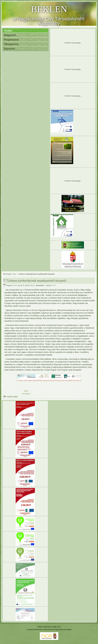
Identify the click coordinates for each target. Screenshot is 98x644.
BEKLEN (49, 9)
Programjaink (11, 40)
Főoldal (8, 31)
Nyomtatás (40, 286)
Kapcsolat (9, 48)
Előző (26, 391)
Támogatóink (11, 44)
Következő (26, 394)
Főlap (14, 274)
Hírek (16, 397)
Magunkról (10, 35)
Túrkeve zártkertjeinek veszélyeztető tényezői (36, 280)
